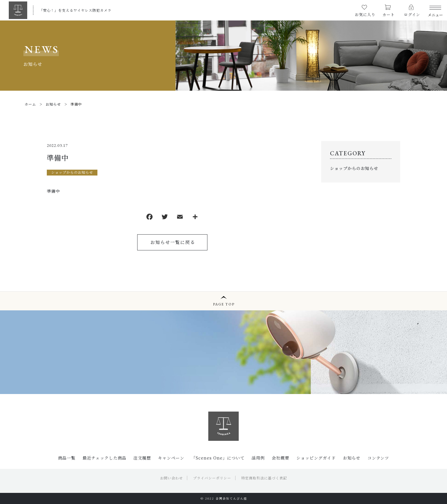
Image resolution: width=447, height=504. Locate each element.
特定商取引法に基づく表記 (264, 478)
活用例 (258, 458)
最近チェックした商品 (104, 458)
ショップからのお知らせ (72, 172)
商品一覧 (67, 458)
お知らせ (352, 458)
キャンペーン (171, 458)
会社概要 (281, 458)
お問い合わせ (171, 478)
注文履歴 (142, 458)
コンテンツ (378, 458)
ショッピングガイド (316, 458)
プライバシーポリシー (212, 478)
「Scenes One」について (218, 458)
